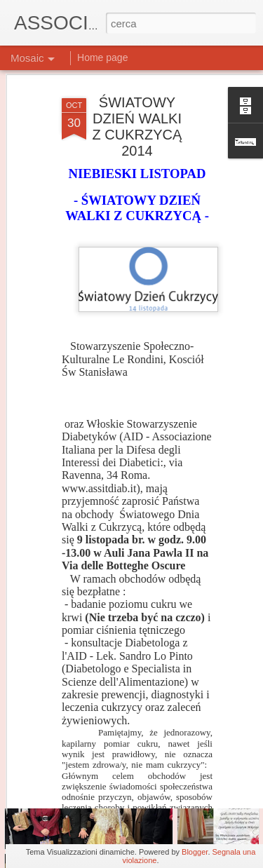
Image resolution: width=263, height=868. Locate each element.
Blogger (195, 852)
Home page (102, 57)
